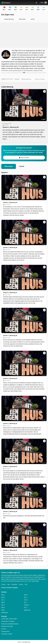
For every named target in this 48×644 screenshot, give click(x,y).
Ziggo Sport (27, 610)
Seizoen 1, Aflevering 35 (10, 511)
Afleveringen (9, 166)
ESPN (3, 610)
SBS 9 (3, 607)
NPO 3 (3, 597)
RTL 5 (3, 600)
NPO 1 (3, 595)
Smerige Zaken (5, 631)
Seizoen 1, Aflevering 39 (10, 202)
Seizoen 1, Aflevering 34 (10, 378)
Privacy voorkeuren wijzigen (10, 588)
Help (9, 584)
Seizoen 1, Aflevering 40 (11, 127)
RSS (26, 584)
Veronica (26, 605)
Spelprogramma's (26, 79)
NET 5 (26, 600)
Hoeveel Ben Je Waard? (8, 621)
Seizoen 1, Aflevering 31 (10, 466)
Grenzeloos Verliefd (7, 634)
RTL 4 (26, 597)
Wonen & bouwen (40, 79)
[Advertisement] (24, 35)
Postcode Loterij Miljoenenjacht (10, 624)
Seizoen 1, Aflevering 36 (10, 336)
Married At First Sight (7, 626)
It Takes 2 (4, 629)
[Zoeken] (36, 3)
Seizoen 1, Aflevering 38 (10, 248)
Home (19, 642)
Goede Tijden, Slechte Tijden (9, 619)
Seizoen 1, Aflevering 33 (10, 550)
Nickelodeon (5, 613)
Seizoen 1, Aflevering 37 (10, 293)
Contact (3, 584)
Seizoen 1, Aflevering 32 (10, 424)
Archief (22, 166)
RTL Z (26, 607)
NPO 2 (26, 595)
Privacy (21, 584)
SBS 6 (3, 602)
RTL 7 (26, 602)
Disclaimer (14, 584)
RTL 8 (3, 605)
